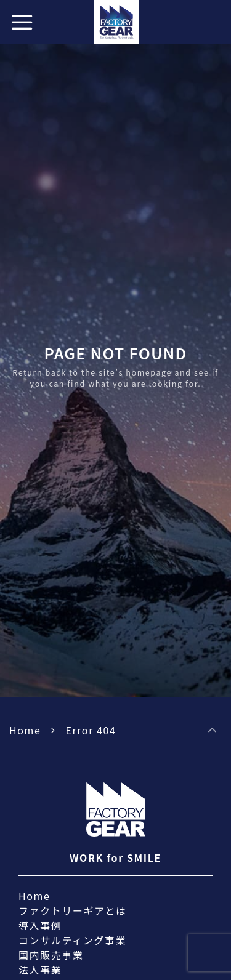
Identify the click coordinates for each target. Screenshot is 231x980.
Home (25, 730)
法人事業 (40, 970)
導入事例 (40, 925)
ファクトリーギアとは (73, 910)
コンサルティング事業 (72, 940)
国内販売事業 (51, 955)
